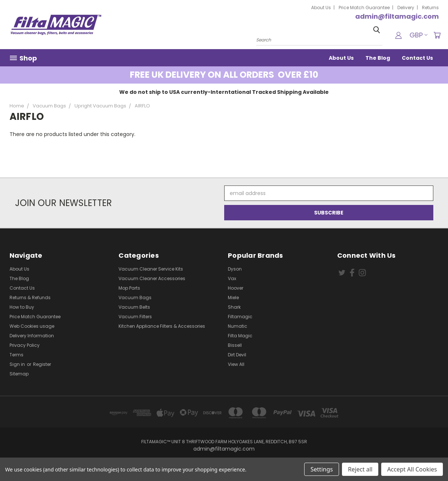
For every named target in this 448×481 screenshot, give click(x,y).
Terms (17, 355)
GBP (418, 35)
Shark (234, 307)
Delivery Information (32, 336)
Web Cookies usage (32, 326)
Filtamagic (240, 317)
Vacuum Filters (135, 317)
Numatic (238, 326)
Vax (232, 278)
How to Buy (22, 307)
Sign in (18, 364)
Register (42, 364)
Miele (233, 298)
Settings (322, 469)
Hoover (236, 288)
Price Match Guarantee (364, 8)
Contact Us (417, 58)
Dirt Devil (237, 355)
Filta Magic (240, 336)
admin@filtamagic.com (397, 16)
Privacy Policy (25, 345)
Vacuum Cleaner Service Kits (151, 269)
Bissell (235, 345)
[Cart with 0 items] (437, 35)
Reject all (360, 469)
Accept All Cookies (412, 469)
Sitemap (19, 374)
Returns (430, 8)
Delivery (406, 8)
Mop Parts (129, 288)
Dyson (235, 269)
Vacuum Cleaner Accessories (152, 278)
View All (236, 364)
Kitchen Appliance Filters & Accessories (162, 326)
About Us (321, 8)
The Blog (378, 58)
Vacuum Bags (135, 298)
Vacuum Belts (134, 307)
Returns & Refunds (30, 298)
